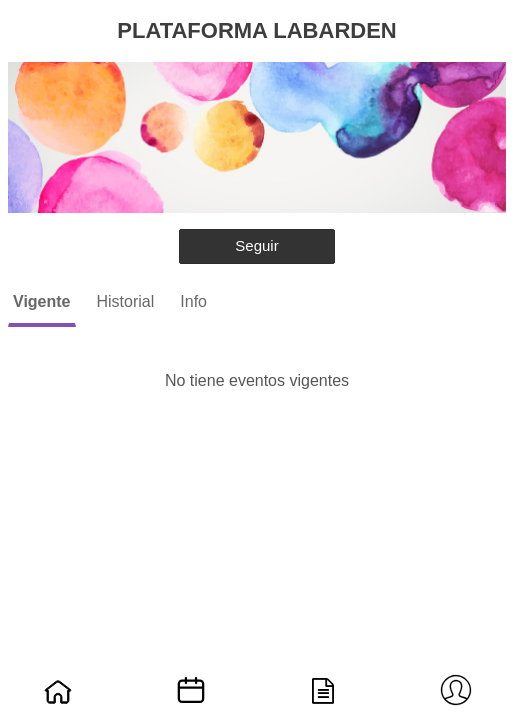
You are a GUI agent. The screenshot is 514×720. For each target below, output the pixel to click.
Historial (126, 301)
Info (193, 301)
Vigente (42, 301)
